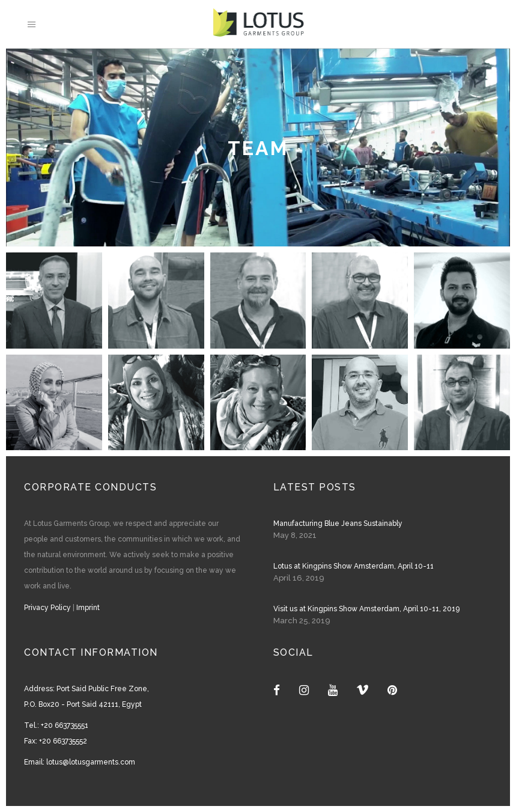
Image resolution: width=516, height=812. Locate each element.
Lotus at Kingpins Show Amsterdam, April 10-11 (354, 566)
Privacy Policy (47, 608)
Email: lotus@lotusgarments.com (80, 762)
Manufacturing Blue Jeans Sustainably (338, 524)
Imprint (88, 608)
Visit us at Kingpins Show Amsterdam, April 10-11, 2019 (366, 609)
